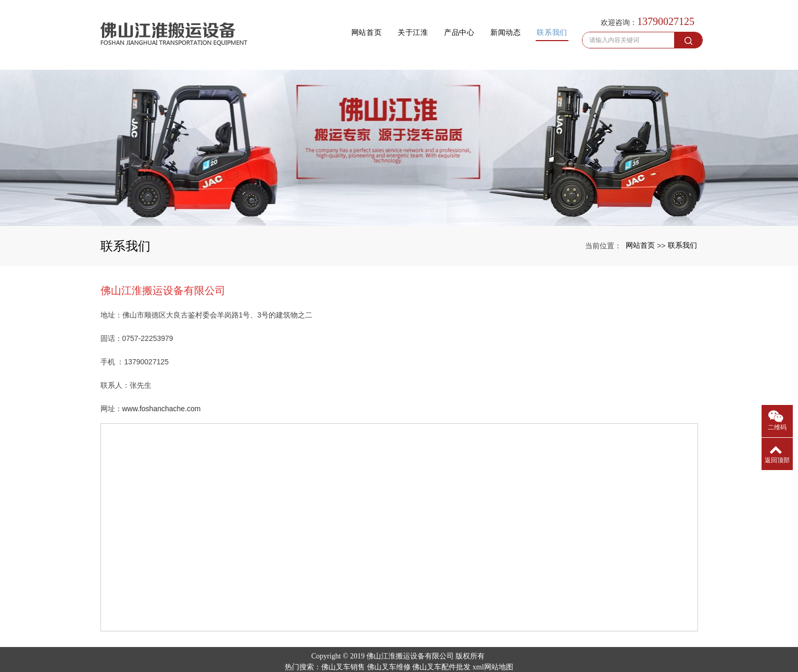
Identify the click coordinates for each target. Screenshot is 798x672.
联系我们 (543, 22)
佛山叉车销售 (343, 641)
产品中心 (434, 22)
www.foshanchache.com (162, 383)
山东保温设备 (341, 652)
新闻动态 (489, 22)
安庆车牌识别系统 (487, 652)
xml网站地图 (493, 641)
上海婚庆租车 (386, 652)
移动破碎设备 (434, 652)
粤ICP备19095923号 (399, 663)
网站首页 (325, 22)
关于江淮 (379, 22)
